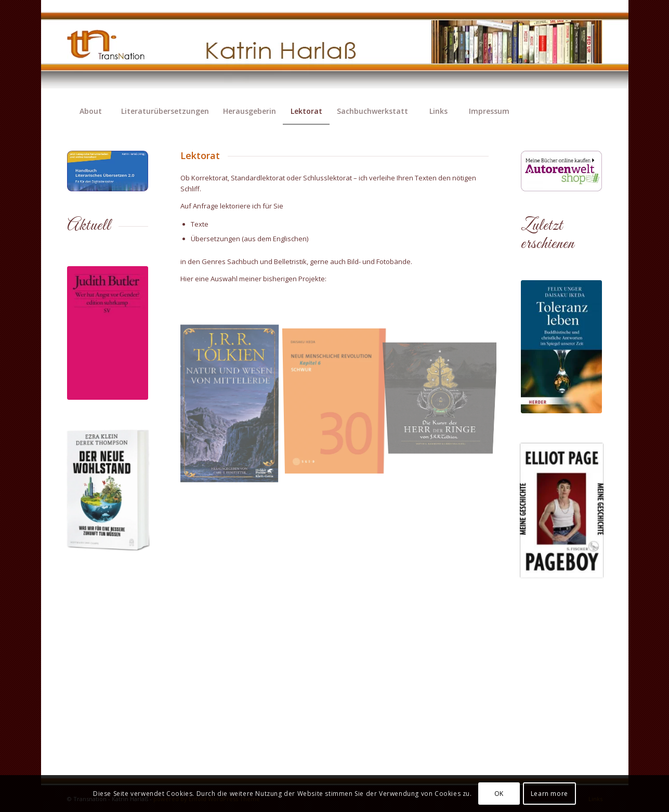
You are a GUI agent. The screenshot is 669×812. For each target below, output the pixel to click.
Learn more (549, 794)
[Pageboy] (562, 511)
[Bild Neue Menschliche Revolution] (339, 398)
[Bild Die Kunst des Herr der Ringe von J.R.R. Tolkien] (445, 380)
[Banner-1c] (562, 171)
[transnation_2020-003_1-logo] (115, 49)
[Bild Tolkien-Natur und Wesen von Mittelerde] (233, 406)
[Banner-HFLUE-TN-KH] (108, 171)
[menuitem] (90, 111)
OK (499, 794)
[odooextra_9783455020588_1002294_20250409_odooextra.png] (107, 490)
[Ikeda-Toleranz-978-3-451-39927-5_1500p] (561, 347)
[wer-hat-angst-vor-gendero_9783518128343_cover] (107, 333)
